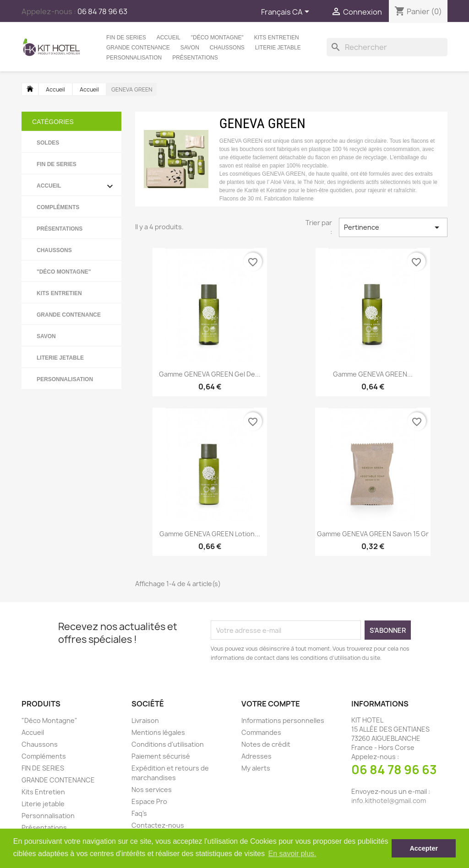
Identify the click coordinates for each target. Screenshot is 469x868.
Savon (190, 48)
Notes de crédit (266, 744)
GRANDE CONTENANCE (138, 48)
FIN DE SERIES (126, 38)
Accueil (169, 38)
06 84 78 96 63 (394, 770)
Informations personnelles (283, 720)
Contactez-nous (158, 825)
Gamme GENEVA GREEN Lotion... (210, 534)
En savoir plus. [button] (292, 854)
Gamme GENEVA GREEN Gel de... (210, 374)
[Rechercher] (387, 47)
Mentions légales (158, 732)
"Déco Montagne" (217, 38)
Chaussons (227, 48)
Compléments (58, 207)
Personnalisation (134, 58)
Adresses (256, 756)
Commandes (261, 732)
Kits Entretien (277, 38)
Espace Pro (149, 801)
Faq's (139, 813)
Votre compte (271, 704)
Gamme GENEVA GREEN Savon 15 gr (373, 534)
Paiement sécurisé (161, 756)
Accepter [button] (424, 848)
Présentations (195, 58)
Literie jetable (278, 48)
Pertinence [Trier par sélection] (393, 227)
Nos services (152, 790)
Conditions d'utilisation (168, 744)
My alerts (256, 768)
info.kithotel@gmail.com (389, 801)
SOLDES (48, 143)
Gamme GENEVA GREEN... (373, 374)
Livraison (145, 720)
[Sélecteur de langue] (287, 12)
